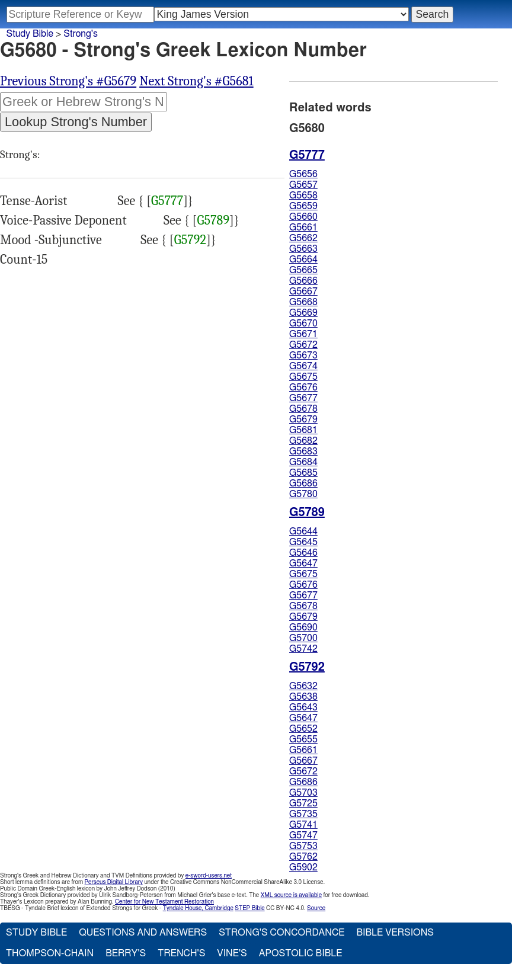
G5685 (303, 473)
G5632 (303, 686)
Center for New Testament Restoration (164, 902)
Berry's (126, 953)
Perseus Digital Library (114, 882)
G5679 (303, 419)
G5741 (303, 825)
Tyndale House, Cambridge (198, 908)
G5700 (303, 638)
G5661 (303, 228)
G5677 (303, 398)
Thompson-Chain (50, 953)
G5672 (303, 345)
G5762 (303, 857)
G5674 (303, 366)
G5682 (303, 441)
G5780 (303, 494)
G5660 (303, 217)
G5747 (303, 835)
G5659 (303, 206)
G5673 (303, 356)
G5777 (167, 201)
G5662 (303, 238)
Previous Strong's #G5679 (68, 81)
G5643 (303, 707)
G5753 (303, 846)
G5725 (303, 803)
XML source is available (291, 895)
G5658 (303, 196)
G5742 (303, 649)
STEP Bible (249, 908)
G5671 (303, 334)
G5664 (303, 260)
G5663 (303, 249)
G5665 (303, 270)
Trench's (181, 953)
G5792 (190, 240)
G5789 (213, 220)
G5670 (303, 324)
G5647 (303, 563)
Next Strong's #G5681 (196, 81)
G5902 (303, 867)
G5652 (303, 729)
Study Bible (30, 34)
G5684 (303, 462)
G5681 (303, 430)
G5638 (303, 697)
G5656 (303, 174)
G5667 (303, 292)
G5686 (303, 483)
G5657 (303, 185)
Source (316, 908)
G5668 (303, 302)
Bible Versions (395, 933)
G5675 (303, 377)
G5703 (303, 793)
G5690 (303, 627)
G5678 (303, 409)
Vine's (232, 953)
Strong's (81, 34)
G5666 (303, 281)
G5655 (303, 739)
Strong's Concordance (281, 933)
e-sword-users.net (209, 876)
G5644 (303, 531)
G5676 (303, 387)
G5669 (303, 313)
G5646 (303, 553)
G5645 (303, 542)
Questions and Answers (143, 933)
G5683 (303, 451)
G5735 (303, 814)
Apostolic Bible (301, 953)
